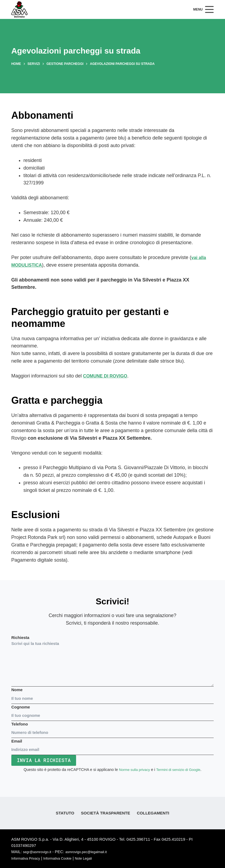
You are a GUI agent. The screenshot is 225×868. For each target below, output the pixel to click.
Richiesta (112, 661)
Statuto (65, 813)
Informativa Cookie (66, 858)
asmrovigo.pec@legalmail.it (96, 852)
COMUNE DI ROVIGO (107, 376)
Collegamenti (153, 813)
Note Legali (96, 858)
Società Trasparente (105, 813)
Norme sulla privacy (132, 770)
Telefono (112, 728)
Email (112, 745)
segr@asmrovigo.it (40, 852)
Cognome (112, 711)
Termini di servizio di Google (180, 770)
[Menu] (203, 9)
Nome (112, 694)
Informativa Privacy (29, 858)
